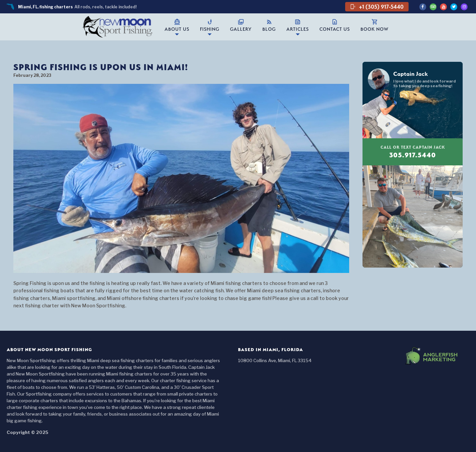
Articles (298, 25)
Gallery (241, 25)
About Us (177, 25)
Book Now (375, 25)
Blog (269, 25)
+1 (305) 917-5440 (377, 7)
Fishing (210, 25)
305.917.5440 (413, 152)
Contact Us (335, 25)
